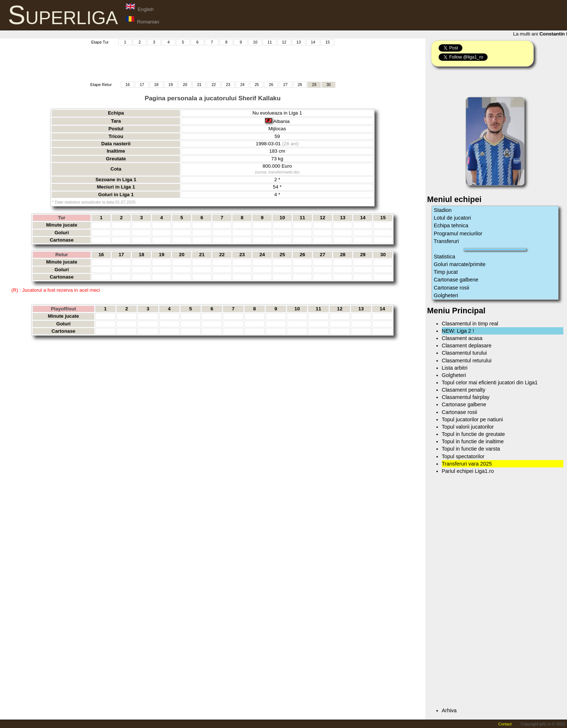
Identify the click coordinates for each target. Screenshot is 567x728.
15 (327, 42)
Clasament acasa (462, 338)
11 (270, 42)
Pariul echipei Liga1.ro (468, 471)
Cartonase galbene (456, 280)
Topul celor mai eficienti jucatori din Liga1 (490, 382)
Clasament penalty (464, 390)
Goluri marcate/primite (460, 264)
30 (328, 85)
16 (128, 85)
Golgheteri (446, 295)
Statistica (444, 257)
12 (284, 42)
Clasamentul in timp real (470, 324)
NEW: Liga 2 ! (458, 331)
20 (185, 85)
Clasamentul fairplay (466, 397)
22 (214, 85)
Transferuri (446, 241)
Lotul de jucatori (453, 218)
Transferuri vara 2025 (467, 464)
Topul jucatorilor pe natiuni (472, 419)
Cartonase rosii (452, 288)
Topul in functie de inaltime (473, 441)
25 (257, 85)
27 (285, 85)
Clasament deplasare (467, 346)
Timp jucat (446, 272)
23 (228, 85)
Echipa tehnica (451, 225)
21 (199, 85)
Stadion (443, 210)
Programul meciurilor (458, 234)
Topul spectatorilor (463, 456)
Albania (281, 121)
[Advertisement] (213, 63)
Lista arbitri (455, 368)
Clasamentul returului (467, 361)
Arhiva (449, 710)
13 (298, 42)
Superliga (63, 15)
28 (300, 85)
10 (255, 42)
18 (156, 85)
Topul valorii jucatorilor (468, 427)
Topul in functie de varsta (471, 449)
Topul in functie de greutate (474, 434)
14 (313, 42)
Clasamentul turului (464, 353)
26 (271, 85)
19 (170, 85)
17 (142, 85)
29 (314, 85)
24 (243, 85)
